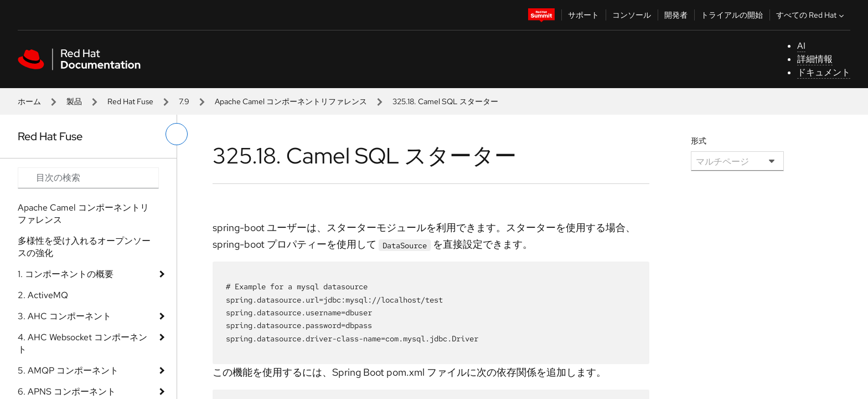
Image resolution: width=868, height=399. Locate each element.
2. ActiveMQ (43, 295)
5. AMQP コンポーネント (68, 370)
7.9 (184, 101)
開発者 (676, 15)
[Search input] (88, 178)
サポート (583, 15)
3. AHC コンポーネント (64, 316)
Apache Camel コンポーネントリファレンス (291, 101)
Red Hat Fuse (130, 101)
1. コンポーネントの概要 (66, 274)
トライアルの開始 (732, 15)
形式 (699, 141)
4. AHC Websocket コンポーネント (82, 343)
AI (801, 46)
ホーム (29, 101)
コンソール (632, 15)
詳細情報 (815, 59)
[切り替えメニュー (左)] (177, 134)
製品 (74, 101)
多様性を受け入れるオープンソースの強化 (84, 247)
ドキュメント (824, 72)
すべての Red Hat (811, 15)
